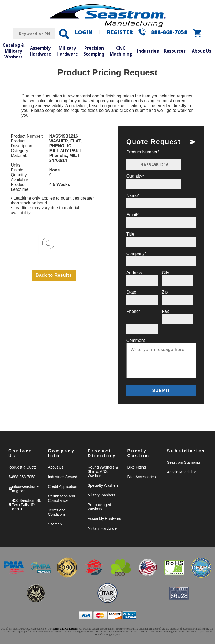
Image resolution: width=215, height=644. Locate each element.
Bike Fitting (137, 467)
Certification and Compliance (61, 498)
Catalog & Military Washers (14, 51)
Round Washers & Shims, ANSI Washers (103, 471)
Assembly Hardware (40, 51)
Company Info (61, 453)
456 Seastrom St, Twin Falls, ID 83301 (25, 505)
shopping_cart (198, 33)
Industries (148, 51)
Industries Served (63, 477)
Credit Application (63, 486)
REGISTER (120, 32)
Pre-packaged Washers (99, 507)
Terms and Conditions (57, 512)
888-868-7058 (169, 32)
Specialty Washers (103, 485)
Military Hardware (67, 51)
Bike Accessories (142, 477)
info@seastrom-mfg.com (23, 489)
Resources (175, 51)
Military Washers (101, 495)
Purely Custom (139, 453)
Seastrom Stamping (184, 462)
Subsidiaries (186, 451)
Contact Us (20, 453)
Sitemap (55, 524)
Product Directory (102, 453)
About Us (201, 51)
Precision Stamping (94, 51)
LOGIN (84, 32)
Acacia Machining (182, 472)
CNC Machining (121, 51)
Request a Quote (22, 467)
